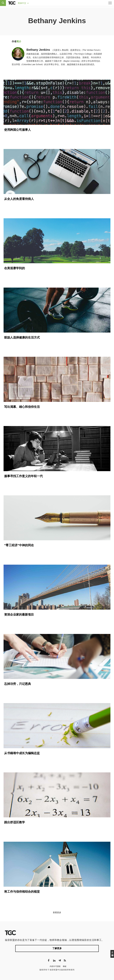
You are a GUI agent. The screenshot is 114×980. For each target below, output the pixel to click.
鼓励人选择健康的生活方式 (22, 337)
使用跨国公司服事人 (18, 130)
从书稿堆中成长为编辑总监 (22, 753)
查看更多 (57, 912)
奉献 (65, 966)
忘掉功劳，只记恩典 (18, 684)
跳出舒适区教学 (15, 822)
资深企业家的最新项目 (19, 615)
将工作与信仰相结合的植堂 (22, 892)
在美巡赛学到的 (15, 268)
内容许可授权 (55, 966)
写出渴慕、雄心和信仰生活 (22, 407)
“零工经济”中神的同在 (19, 545)
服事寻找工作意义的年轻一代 (23, 476)
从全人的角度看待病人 (19, 199)
